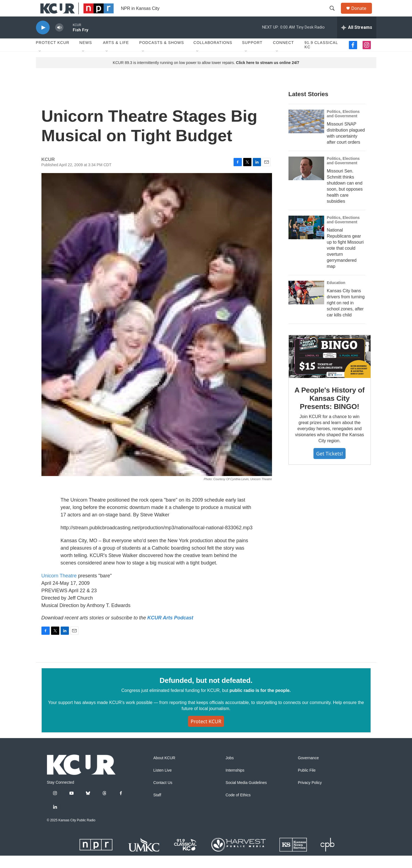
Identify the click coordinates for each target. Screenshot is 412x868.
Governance (308, 770)
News (86, 55)
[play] (43, 40)
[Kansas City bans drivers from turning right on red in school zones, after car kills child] (306, 305)
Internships (235, 783)
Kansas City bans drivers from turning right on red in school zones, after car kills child (346, 315)
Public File (307, 783)
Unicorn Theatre (59, 588)
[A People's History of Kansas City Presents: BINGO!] (330, 369)
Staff (157, 807)
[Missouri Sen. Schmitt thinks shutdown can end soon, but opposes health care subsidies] (306, 181)
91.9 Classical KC (321, 57)
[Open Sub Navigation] (40, 64)
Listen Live (163, 783)
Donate (362, 14)
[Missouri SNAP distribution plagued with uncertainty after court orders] (306, 134)
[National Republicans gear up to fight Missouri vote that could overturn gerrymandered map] (306, 240)
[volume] (59, 40)
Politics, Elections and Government (343, 126)
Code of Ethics (238, 807)
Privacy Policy (310, 795)
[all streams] (357, 40)
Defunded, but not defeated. (206, 693)
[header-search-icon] (335, 15)
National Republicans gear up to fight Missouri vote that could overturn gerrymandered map (345, 261)
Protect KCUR (53, 55)
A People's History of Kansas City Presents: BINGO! (330, 411)
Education (336, 295)
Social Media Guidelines (246, 795)
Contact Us (163, 795)
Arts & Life (116, 55)
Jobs (230, 770)
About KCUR (164, 770)
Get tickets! (330, 466)
